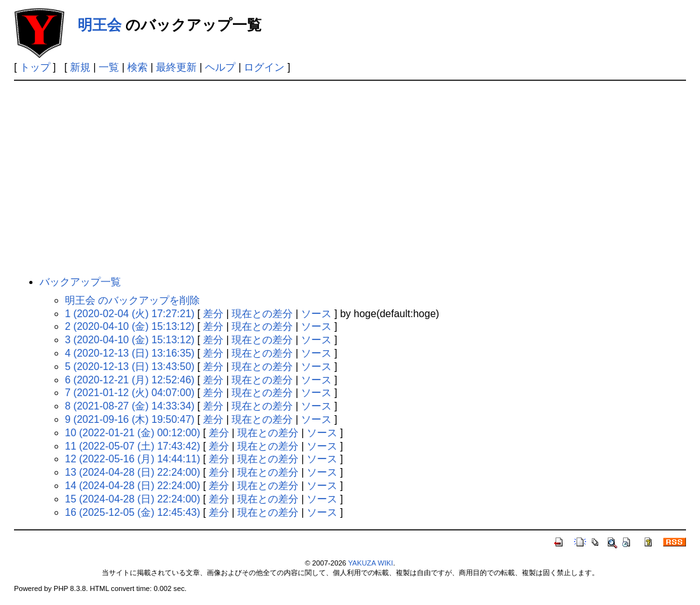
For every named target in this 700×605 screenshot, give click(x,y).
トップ (35, 67)
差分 (213, 314)
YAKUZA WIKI (371, 563)
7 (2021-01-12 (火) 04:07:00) (130, 393)
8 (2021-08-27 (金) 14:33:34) (130, 406)
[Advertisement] (350, 176)
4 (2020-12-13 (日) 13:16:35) (130, 353)
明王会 (100, 25)
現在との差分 (262, 314)
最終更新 (176, 67)
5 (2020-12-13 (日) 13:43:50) (130, 367)
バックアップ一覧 (80, 282)
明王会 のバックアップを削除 (132, 300)
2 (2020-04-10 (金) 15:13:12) (130, 326)
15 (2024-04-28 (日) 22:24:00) (133, 499)
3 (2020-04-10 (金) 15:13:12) (130, 340)
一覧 (109, 67)
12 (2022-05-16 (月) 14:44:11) (133, 459)
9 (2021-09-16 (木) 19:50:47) (130, 419)
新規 (80, 67)
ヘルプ (220, 67)
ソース (316, 314)
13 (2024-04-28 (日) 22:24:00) (133, 472)
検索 (137, 67)
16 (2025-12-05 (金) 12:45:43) (133, 512)
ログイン (264, 67)
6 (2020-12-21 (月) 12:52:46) (130, 380)
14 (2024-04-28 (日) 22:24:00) (133, 486)
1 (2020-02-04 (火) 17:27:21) (130, 314)
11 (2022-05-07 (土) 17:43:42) (133, 446)
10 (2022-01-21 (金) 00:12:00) (133, 433)
